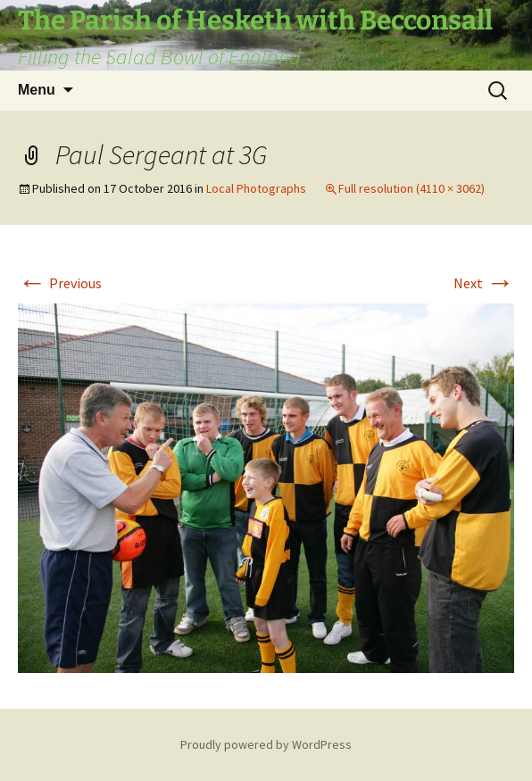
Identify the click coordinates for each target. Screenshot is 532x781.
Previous (60, 283)
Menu (37, 90)
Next (484, 283)
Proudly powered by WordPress (266, 744)
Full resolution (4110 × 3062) (411, 188)
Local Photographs (256, 188)
